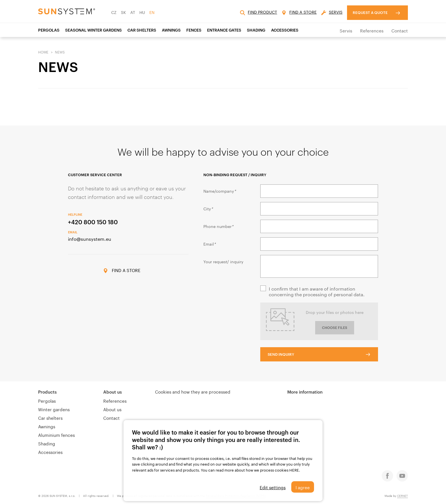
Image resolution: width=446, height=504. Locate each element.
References (372, 30)
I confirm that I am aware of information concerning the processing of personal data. (317, 291)
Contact (400, 30)
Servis (346, 30)
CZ (114, 12)
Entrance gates (224, 30)
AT (133, 12)
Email (209, 244)
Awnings (47, 426)
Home (43, 52)
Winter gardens (54, 409)
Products (47, 392)
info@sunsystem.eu (90, 238)
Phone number (218, 226)
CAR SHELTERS (142, 30)
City (208, 208)
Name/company (220, 191)
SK (123, 12)
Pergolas (49, 30)
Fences (194, 30)
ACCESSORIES (285, 30)
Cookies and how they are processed (193, 391)
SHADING (256, 30)
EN (152, 12)
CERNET (402, 495)
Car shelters (50, 417)
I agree (303, 487)
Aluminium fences (56, 435)
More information (305, 392)
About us (112, 392)
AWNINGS (171, 30)
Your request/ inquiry (223, 261)
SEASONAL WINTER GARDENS (93, 30)
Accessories (50, 452)
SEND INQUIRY (281, 354)
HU (142, 12)
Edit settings (273, 487)
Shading (47, 443)
